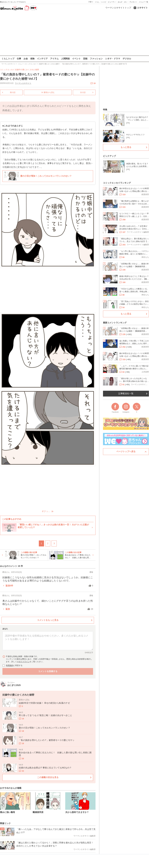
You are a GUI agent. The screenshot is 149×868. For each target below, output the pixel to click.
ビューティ (112, 2)
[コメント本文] (48, 641)
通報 (91, 572)
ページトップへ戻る (126, 451)
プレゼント (133, 2)
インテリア (42, 59)
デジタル (127, 59)
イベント (76, 59)
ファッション (96, 59)
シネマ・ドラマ (113, 59)
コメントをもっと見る (48, 620)
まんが (120, 2)
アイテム (54, 59)
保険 (32, 59)
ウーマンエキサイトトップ (118, 8)
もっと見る (126, 147)
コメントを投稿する (48, 671)
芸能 (85, 59)
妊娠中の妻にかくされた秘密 (27, 70)
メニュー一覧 (143, 2)
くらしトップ (8, 59)
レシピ (104, 2)
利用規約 (10, 665)
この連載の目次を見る (48, 777)
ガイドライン (24, 662)
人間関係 (65, 59)
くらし (97, 2)
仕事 (19, 59)
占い (126, 2)
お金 (26, 59)
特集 (105, 110)
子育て (91, 2)
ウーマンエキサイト (23, 83)
